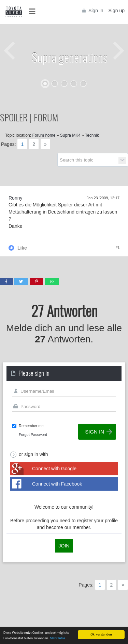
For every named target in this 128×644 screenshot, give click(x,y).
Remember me (31, 426)
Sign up (117, 11)
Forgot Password (33, 435)
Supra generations (70, 57)
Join (64, 546)
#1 (118, 247)
